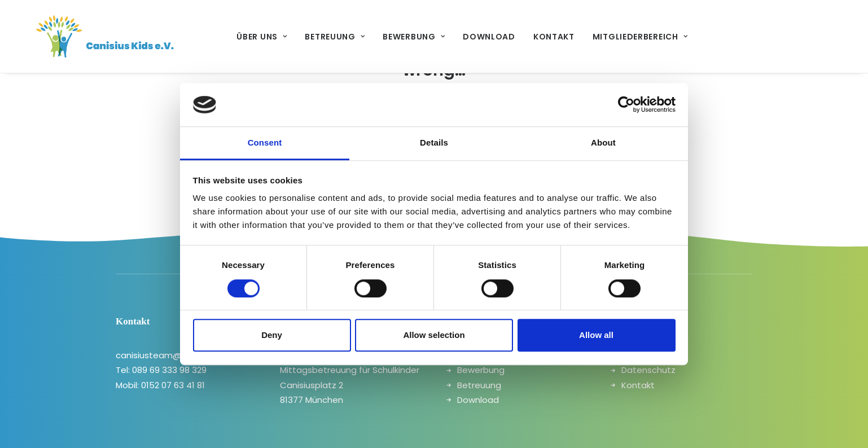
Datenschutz (648, 370)
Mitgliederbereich (624, 37)
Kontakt (538, 37)
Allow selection (434, 335)
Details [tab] (434, 142)
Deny (272, 335)
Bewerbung (398, 37)
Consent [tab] (265, 142)
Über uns (246, 37)
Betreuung (319, 37)
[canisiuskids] (89, 36)
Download (473, 37)
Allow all (596, 335)
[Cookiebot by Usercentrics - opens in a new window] (626, 105)
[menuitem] (246, 36)
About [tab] (603, 142)
